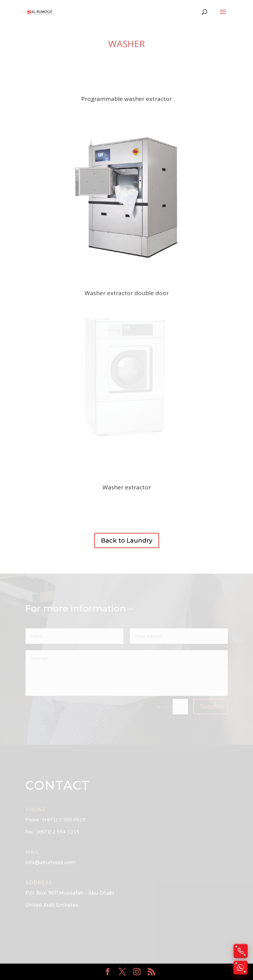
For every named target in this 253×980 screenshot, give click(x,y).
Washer (127, 44)
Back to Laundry (127, 540)
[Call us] (241, 951)
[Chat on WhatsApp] (241, 968)
